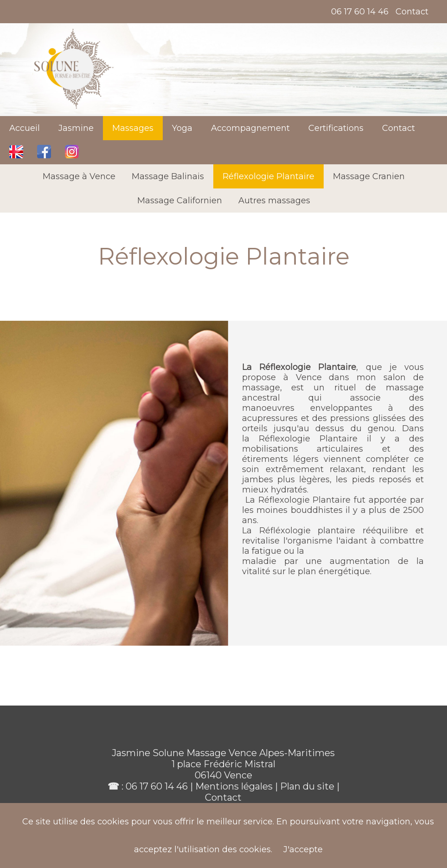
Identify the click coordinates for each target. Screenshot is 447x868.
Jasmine (76, 128)
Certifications (336, 128)
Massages (133, 128)
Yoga (182, 128)
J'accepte (303, 849)
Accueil (25, 128)
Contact (412, 12)
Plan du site (308, 786)
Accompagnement (250, 128)
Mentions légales (234, 786)
